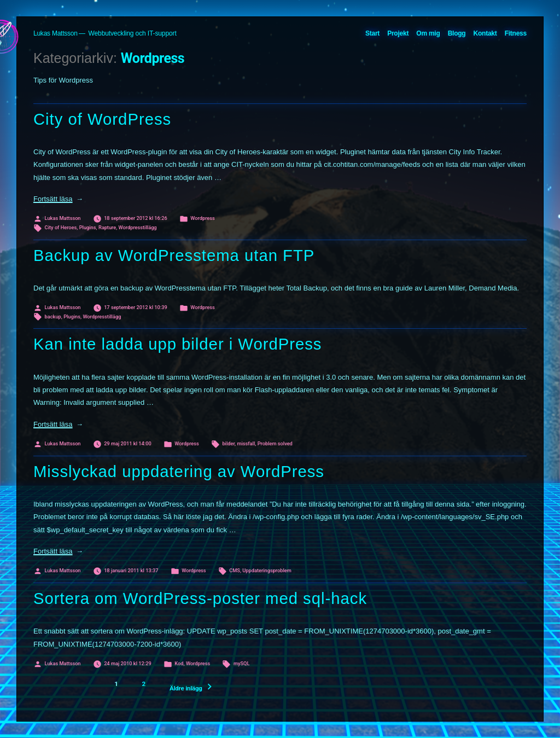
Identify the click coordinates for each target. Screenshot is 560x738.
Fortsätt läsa (58, 199)
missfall (246, 443)
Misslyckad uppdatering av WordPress (179, 472)
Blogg (457, 33)
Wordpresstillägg (138, 227)
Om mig (428, 33)
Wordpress (202, 218)
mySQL (242, 663)
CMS (235, 570)
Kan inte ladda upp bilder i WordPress (178, 344)
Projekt (398, 33)
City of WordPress (102, 119)
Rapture (107, 227)
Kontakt (485, 33)
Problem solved (275, 443)
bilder (228, 443)
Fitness (516, 33)
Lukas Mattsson (56, 33)
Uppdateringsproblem (267, 570)
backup (53, 316)
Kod (179, 663)
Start (372, 33)
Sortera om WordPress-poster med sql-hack (200, 598)
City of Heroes (61, 227)
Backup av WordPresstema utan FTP (174, 255)
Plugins (88, 227)
